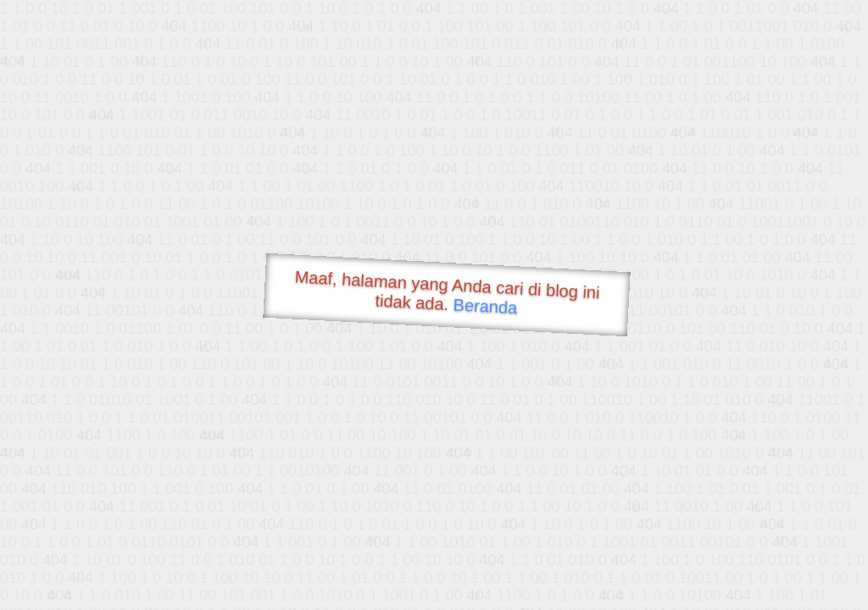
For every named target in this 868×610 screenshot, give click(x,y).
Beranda (485, 306)
